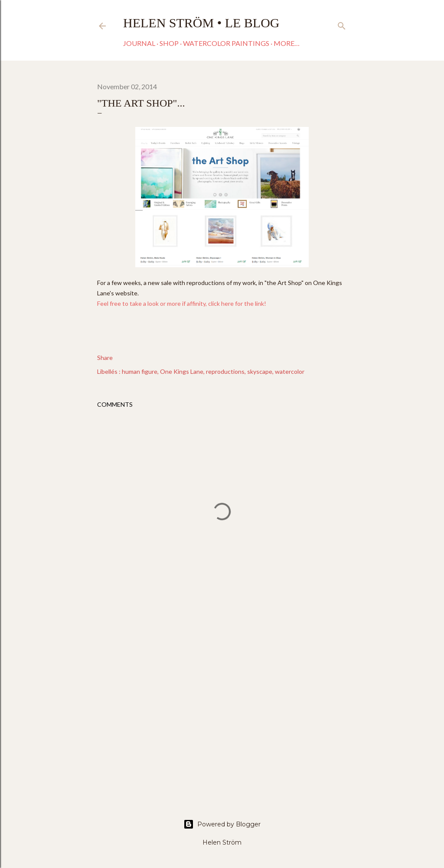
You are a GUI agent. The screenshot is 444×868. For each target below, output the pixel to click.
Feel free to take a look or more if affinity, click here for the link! (183, 303)
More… (287, 43)
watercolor (290, 371)
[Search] (342, 24)
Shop (169, 43)
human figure (140, 371)
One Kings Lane (182, 371)
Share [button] (105, 358)
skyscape (260, 371)
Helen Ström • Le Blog (201, 23)
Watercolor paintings (226, 43)
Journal (139, 43)
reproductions (225, 371)
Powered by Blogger (222, 824)
